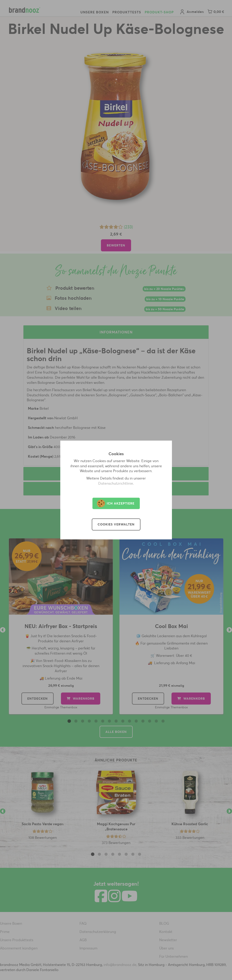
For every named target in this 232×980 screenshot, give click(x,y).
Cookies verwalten (116, 525)
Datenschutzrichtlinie (116, 484)
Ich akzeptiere (116, 503)
